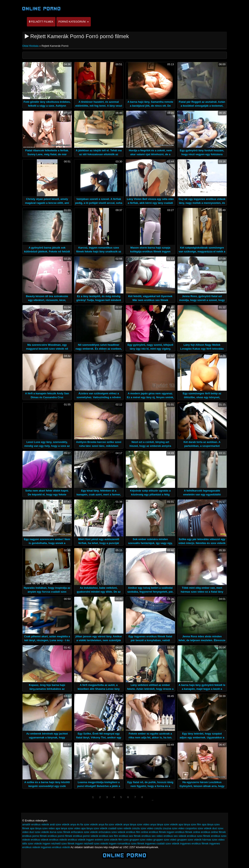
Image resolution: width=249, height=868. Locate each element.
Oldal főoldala (31, 46)
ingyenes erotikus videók (55, 847)
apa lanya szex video (68, 828)
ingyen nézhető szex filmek (59, 843)
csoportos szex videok (198, 828)
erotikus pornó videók (86, 836)
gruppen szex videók (189, 840)
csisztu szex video (143, 828)
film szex (124, 840)
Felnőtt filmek (41, 22)
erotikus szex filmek (198, 836)
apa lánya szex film (190, 824)
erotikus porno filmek (35, 836)
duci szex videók (39, 832)
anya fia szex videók (111, 824)
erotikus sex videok (175, 836)
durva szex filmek (60, 832)
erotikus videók (58, 840)
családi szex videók (120, 828)
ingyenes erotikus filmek (194, 843)
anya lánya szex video (136, 824)
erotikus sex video (152, 836)
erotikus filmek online (188, 832)
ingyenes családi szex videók (162, 843)
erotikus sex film (109, 836)
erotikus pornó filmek (60, 836)
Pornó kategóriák (74, 22)
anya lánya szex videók (164, 824)
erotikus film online (137, 832)
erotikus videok (40, 840)
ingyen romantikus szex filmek (127, 843)
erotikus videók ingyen (81, 840)
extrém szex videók (106, 840)
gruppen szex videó (165, 840)
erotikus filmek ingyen (162, 832)
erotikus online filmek (213, 832)
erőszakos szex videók (84, 832)
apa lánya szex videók (94, 828)
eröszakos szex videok (112, 832)
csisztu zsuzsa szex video (169, 828)
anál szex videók (60, 824)
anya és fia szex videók (84, 824)
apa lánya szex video (42, 828)
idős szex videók (32, 843)
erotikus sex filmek (130, 836)
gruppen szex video (141, 840)
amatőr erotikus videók (36, 824)
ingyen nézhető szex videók (92, 843)
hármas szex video (213, 840)
